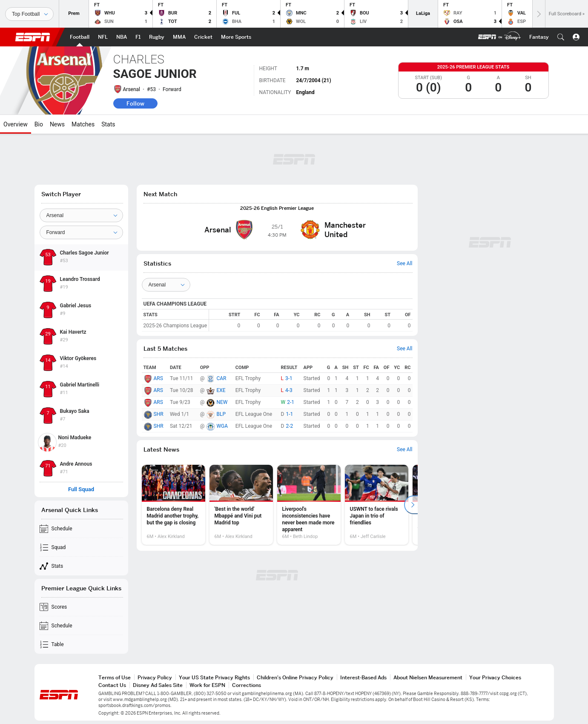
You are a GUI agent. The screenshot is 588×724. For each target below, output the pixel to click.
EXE (221, 390)
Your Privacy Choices (495, 677)
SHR (159, 414)
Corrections (247, 685)
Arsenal (132, 89)
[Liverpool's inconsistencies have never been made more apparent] (309, 505)
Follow (135, 103)
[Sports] (29, 14)
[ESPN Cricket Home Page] (203, 37)
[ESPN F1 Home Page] (138, 37)
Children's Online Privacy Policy (295, 677)
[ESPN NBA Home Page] (122, 37)
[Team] (81, 215)
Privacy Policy (155, 677)
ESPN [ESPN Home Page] (33, 37)
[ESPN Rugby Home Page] (157, 37)
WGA (222, 426)
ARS (158, 378)
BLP (221, 414)
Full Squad (81, 489)
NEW (222, 402)
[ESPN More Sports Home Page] (236, 37)
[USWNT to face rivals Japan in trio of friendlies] (377, 505)
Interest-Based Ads (363, 677)
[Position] (81, 232)
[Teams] (166, 285)
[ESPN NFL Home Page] (103, 37)
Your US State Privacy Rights (214, 677)
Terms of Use (115, 677)
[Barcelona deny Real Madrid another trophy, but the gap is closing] (174, 505)
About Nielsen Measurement (428, 677)
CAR (221, 378)
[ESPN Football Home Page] (80, 37)
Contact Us (112, 685)
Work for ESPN (207, 685)
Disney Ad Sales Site (158, 685)
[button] (561, 37)
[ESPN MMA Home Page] (179, 37)
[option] (174, 505)
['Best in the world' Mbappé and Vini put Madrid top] (241, 505)
